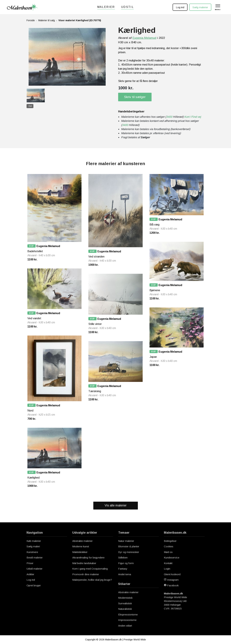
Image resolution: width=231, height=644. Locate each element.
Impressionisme (127, 620)
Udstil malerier (35, 569)
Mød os (168, 552)
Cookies (169, 546)
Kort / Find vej (193, 117)
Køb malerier (34, 541)
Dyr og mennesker (129, 552)
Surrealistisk (125, 603)
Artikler (30, 574)
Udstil (127, 7)
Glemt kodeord (172, 574)
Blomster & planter (129, 546)
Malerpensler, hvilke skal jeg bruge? (92, 580)
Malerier (106, 7)
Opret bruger (34, 585)
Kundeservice (172, 558)
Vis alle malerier (116, 505)
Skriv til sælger (135, 97)
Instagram (171, 580)
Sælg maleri (33, 546)
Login (167, 569)
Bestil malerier (35, 558)
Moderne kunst (81, 546)
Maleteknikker (80, 552)
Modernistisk (125, 598)
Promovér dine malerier (86, 574)
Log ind (180, 7)
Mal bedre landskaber (84, 563)
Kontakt (168, 563)
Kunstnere (32, 552)
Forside (31, 20)
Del (30, 106)
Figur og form (126, 563)
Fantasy (123, 569)
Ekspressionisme (128, 614)
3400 (169, 117)
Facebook (171, 585)
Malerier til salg (47, 20)
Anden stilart (125, 626)
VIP (32, 246)
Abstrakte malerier (82, 541)
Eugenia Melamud (144, 38)
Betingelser (170, 541)
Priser (30, 563)
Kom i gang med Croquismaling (90, 569)
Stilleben (123, 558)
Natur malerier (126, 541)
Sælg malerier (200, 7)
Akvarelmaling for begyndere (88, 558)
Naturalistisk (125, 609)
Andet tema (125, 574)
